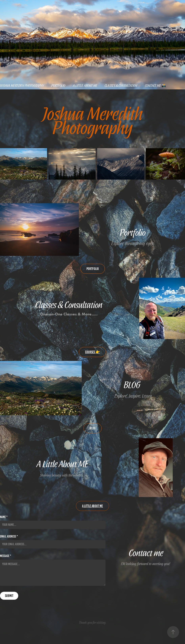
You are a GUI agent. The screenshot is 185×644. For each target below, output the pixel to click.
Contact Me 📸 (155, 85)
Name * (4, 517)
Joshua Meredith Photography (22, 85)
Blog (93, 428)
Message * (6, 556)
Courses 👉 (92, 352)
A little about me (85, 85)
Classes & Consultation (121, 85)
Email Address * (9, 537)
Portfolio (58, 85)
